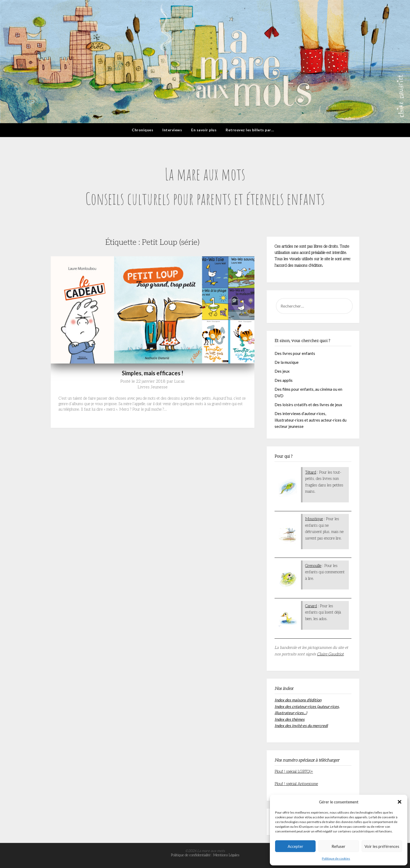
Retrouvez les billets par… (250, 130)
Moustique (314, 519)
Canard (311, 606)
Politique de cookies (336, 858)
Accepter (295, 846)
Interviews (172, 130)
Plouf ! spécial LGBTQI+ (294, 771)
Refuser (338, 846)
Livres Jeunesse (153, 387)
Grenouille (313, 566)
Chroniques (143, 130)
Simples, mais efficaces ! (153, 373)
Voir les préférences (382, 846)
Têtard (311, 472)
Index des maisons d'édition (298, 700)
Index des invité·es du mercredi (301, 725)
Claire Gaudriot (330, 654)
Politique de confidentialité (191, 855)
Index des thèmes (290, 719)
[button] (400, 802)
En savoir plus (204, 130)
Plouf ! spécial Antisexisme (296, 784)
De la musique (287, 362)
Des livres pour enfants (295, 353)
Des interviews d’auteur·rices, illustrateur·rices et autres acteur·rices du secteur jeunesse (311, 420)
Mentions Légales (226, 855)
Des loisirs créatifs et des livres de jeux (308, 405)
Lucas (179, 381)
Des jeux (282, 371)
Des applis (284, 380)
